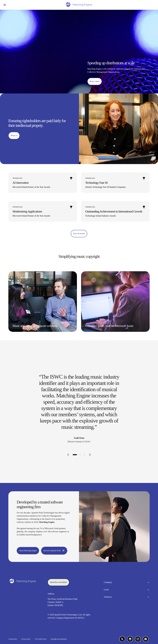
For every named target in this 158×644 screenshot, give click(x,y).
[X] (122, 639)
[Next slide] (90, 455)
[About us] (14, 136)
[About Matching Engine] (28, 551)
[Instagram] (138, 639)
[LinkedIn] (130, 639)
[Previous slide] (68, 455)
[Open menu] (5, 5)
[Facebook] (146, 639)
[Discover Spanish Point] (54, 551)
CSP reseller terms (40, 639)
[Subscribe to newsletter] (58, 582)
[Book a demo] (95, 81)
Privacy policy (26, 639)
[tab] (75, 455)
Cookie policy (13, 639)
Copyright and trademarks (59, 639)
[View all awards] (79, 234)
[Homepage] (79, 5)
